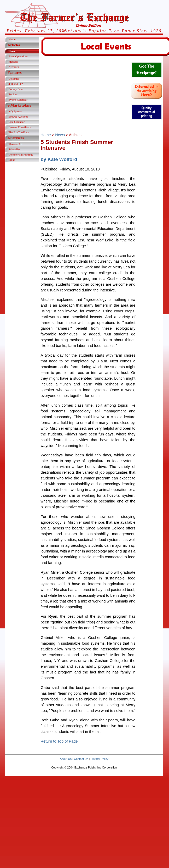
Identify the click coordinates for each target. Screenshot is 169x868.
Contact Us (81, 759)
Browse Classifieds (19, 127)
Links (12, 160)
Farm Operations (18, 56)
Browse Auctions (18, 117)
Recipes (13, 94)
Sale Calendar (16, 122)
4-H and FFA (16, 84)
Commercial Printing (21, 154)
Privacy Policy (99, 759)
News (12, 51)
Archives (14, 67)
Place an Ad (15, 144)
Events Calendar (18, 99)
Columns (14, 79)
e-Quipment (15, 111)
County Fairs (16, 89)
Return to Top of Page (59, 741)
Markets (13, 62)
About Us (66, 759)
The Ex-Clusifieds (19, 132)
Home (12, 39)
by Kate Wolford (59, 159)
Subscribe (14, 149)
